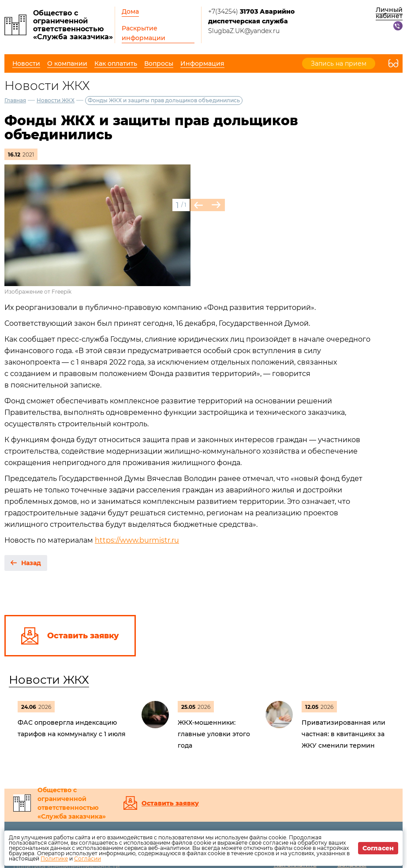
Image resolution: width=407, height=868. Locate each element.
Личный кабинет (389, 13)
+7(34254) (251, 16)
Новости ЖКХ (56, 100)
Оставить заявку (170, 803)
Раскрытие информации (144, 33)
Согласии (88, 859)
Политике (54, 859)
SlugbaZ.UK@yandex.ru (244, 31)
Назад (31, 563)
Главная (15, 100)
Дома (130, 11)
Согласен (378, 848)
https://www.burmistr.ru (137, 540)
